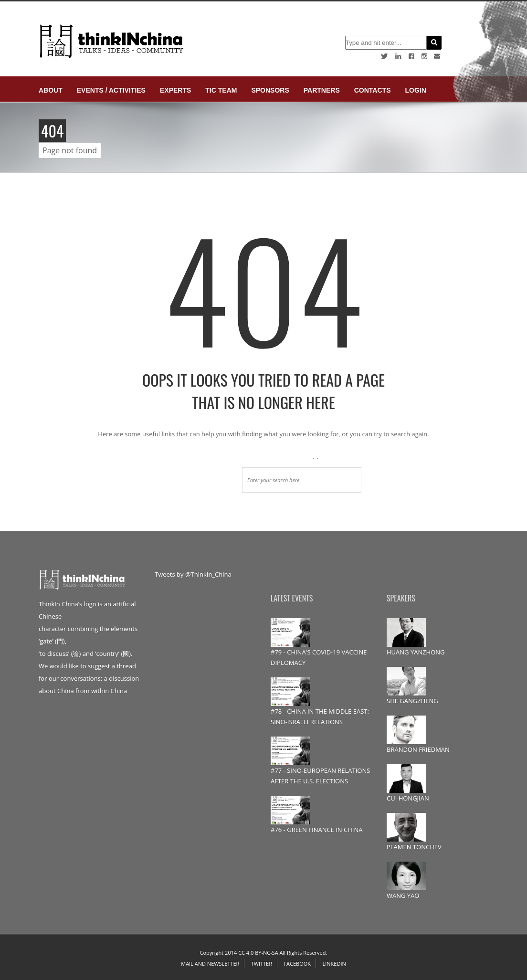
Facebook (297, 964)
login (415, 90)
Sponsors (270, 90)
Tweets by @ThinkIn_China (193, 574)
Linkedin (334, 964)
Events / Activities (111, 90)
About (51, 90)
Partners (322, 90)
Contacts (373, 90)
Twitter (262, 964)
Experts (175, 90)
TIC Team (221, 90)
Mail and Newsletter (210, 964)
